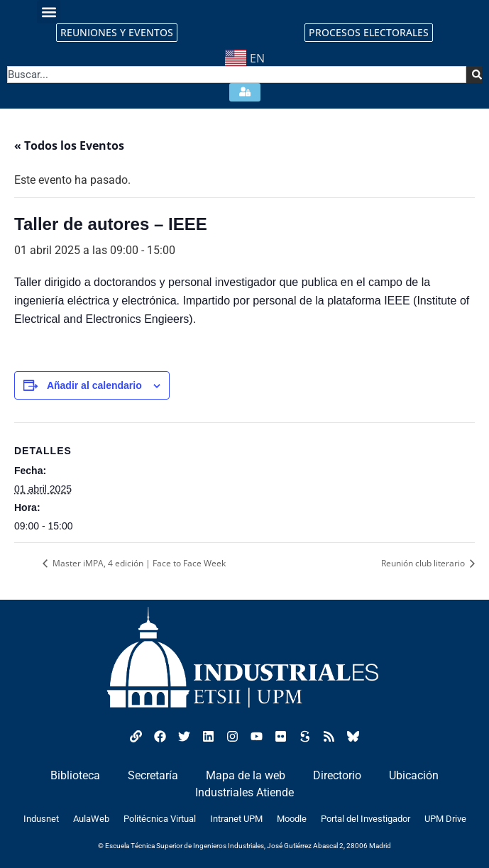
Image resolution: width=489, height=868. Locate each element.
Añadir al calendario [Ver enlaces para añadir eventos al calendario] (94, 385)
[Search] (474, 75)
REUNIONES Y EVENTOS (117, 32)
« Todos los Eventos (69, 145)
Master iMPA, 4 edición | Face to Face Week (138, 563)
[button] (49, 12)
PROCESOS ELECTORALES (369, 32)
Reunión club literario (424, 563)
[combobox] (237, 75)
